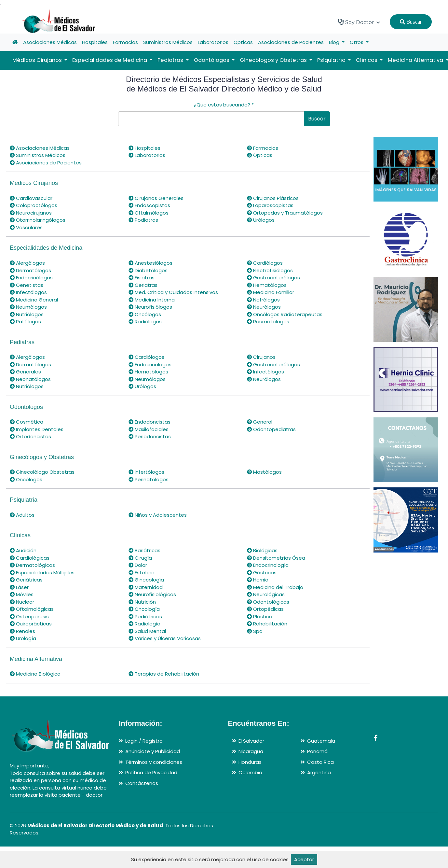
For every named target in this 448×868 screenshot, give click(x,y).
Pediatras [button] (171, 60)
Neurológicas (266, 594)
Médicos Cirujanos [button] (38, 60)
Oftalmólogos (149, 213)
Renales (22, 631)
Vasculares (26, 227)
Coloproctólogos (34, 205)
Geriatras (143, 285)
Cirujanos (261, 357)
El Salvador (251, 741)
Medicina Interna (152, 300)
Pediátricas (145, 616)
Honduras (250, 762)
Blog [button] (335, 42)
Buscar (411, 22)
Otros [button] (357, 42)
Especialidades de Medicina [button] (110, 60)
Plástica (260, 616)
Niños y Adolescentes (158, 515)
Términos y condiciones (154, 762)
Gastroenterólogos (273, 278)
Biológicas (262, 550)
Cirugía (140, 558)
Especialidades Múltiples (42, 573)
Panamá (317, 751)
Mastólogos (264, 472)
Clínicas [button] (367, 60)
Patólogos (25, 322)
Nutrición (142, 602)
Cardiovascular (31, 198)
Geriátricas (26, 580)
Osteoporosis (29, 616)
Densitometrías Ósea (276, 558)
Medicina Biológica (35, 674)
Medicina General (34, 300)
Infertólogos (146, 472)
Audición (23, 550)
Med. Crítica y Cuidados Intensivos (173, 292)
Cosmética (27, 422)
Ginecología (146, 580)
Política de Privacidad (151, 772)
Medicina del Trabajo (275, 587)
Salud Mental (147, 631)
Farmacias (125, 42)
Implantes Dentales (37, 429)
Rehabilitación (267, 624)
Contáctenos (142, 783)
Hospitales (95, 42)
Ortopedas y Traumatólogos (285, 213)
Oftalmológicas (32, 609)
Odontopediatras (271, 429)
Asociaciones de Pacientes (291, 42)
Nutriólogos (27, 314)
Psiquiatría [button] (332, 60)
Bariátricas (144, 550)
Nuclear (22, 602)
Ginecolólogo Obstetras (42, 472)
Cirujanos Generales (156, 198)
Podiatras (143, 220)
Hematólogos (267, 285)
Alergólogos (27, 263)
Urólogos (261, 220)
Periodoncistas (150, 436)
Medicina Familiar (271, 292)
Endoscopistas (149, 205)
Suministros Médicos (168, 42)
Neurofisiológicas (152, 594)
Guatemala (321, 741)
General (260, 422)
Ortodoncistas (30, 436)
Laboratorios (213, 42)
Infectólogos (28, 292)
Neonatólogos (30, 379)
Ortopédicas (265, 609)
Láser (19, 587)
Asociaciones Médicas (50, 42)
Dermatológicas (32, 565)
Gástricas (262, 573)
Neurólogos (264, 307)
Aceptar (304, 859)
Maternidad (146, 587)
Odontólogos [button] (212, 60)
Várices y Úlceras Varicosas (165, 638)
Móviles (22, 594)
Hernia (258, 580)
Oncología (144, 609)
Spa (255, 631)
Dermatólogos (30, 270)
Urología (23, 638)
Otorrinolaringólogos (38, 220)
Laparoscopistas (270, 205)
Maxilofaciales (149, 429)
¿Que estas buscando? (224, 105)
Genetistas (27, 285)
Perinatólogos (149, 479)
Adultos (22, 515)
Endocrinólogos (31, 278)
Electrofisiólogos (270, 270)
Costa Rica (320, 762)
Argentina (319, 772)
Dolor (138, 565)
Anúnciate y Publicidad (153, 751)
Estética (142, 573)
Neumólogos (28, 307)
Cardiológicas (30, 558)
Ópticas (243, 42)
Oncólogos (145, 314)
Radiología (144, 624)
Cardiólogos (265, 263)
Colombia (250, 772)
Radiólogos (145, 322)
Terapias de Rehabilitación (164, 674)
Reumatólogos (268, 322)
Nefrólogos (263, 300)
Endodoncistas (149, 422)
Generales (25, 372)
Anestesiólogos (150, 263)
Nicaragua (251, 751)
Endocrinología (268, 565)
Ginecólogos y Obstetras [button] (274, 60)
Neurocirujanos (31, 213)
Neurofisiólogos (150, 307)
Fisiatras (142, 278)
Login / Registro (144, 741)
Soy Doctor (359, 22)
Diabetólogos (148, 270)
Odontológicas (268, 602)
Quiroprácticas (31, 624)
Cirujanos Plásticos (273, 198)
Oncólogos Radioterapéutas (285, 314)
